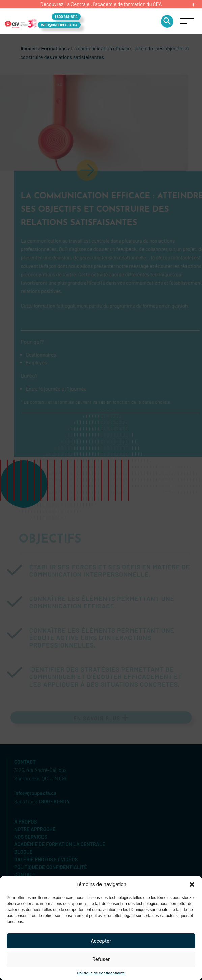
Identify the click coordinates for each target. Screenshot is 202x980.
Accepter (101, 941)
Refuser (101, 959)
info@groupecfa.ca (59, 25)
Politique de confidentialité (101, 973)
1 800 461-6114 (66, 17)
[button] (192, 884)
